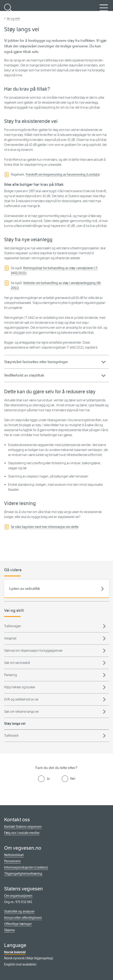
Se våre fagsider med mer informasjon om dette (45, 527)
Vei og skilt (13, 18)
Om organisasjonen (18, 896)
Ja (48, 779)
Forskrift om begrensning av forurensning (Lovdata (62, 175)
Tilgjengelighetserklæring (23, 874)
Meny (104, 10)
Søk (8, 10)
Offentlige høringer (18, 924)
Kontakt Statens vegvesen (23, 827)
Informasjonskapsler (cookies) (26, 867)
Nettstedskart (14, 855)
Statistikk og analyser (19, 911)
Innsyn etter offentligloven (23, 918)
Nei (73, 779)
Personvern (12, 861)
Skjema (9, 930)
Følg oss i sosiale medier (22, 833)
